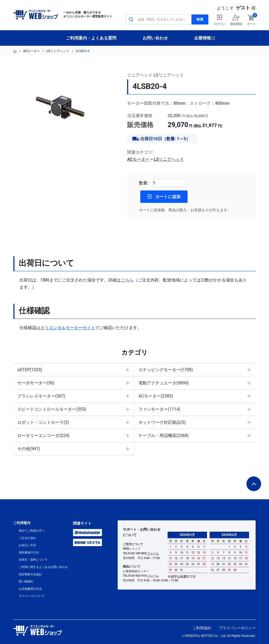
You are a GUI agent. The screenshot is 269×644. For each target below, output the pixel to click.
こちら (127, 280)
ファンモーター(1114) (159, 409)
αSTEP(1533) (30, 370)
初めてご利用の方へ (32, 531)
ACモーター (32, 51)
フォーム (153, 553)
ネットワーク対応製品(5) (162, 422)
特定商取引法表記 (30, 574)
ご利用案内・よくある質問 (91, 38)
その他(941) (29, 449)
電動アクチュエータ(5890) (164, 383)
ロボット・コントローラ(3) (43, 422)
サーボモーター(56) (36, 383)
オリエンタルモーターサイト (68, 328)
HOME (15, 51)
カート (251, 24)
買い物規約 (26, 582)
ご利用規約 (202, 628)
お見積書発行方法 (30, 589)
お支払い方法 (27, 545)
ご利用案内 (22, 523)
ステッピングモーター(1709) (166, 370)
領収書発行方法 (29, 553)
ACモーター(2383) (156, 396)
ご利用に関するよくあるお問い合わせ (43, 567)
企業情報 (203, 38)
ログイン (219, 24)
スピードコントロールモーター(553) (52, 409)
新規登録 (236, 24)
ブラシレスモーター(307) (41, 396)
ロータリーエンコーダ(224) (43, 436)
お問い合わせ (155, 38)
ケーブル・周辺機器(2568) (164, 436)
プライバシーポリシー (237, 628)
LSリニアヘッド (58, 51)
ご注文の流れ (27, 538)
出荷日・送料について (33, 560)
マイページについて (32, 596)
